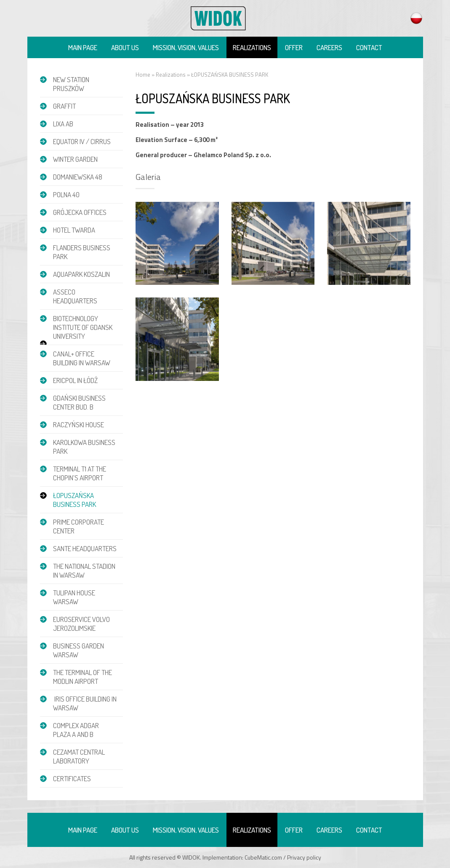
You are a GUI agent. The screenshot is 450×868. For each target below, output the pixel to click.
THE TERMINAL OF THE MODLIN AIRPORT (83, 677)
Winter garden (75, 159)
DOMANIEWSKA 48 (78, 177)
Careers (329, 47)
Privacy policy (304, 857)
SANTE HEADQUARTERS (85, 548)
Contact (369, 47)
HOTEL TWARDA (74, 230)
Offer (294, 47)
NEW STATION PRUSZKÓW (71, 84)
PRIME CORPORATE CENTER (79, 526)
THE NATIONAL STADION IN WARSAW (84, 571)
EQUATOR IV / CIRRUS (82, 141)
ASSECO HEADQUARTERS (75, 296)
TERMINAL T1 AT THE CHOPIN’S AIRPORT (80, 473)
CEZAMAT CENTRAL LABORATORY (79, 756)
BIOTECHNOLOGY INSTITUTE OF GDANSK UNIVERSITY (83, 327)
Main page (83, 47)
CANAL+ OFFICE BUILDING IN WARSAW (82, 358)
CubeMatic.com (263, 857)
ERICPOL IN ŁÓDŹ (75, 380)
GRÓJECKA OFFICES (80, 212)
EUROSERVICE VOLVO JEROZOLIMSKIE (81, 624)
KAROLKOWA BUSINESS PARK (84, 447)
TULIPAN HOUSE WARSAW (74, 597)
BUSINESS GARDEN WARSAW (79, 650)
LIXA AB (63, 124)
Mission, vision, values (186, 47)
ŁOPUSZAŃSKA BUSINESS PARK (75, 500)
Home (143, 75)
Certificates (72, 778)
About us (125, 47)
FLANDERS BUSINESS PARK (82, 252)
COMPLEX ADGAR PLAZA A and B (76, 730)
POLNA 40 (66, 194)
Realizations (252, 47)
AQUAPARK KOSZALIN (81, 274)
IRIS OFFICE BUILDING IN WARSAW (85, 703)
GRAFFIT (64, 106)
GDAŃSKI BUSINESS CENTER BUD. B (79, 402)
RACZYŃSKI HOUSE (79, 425)
